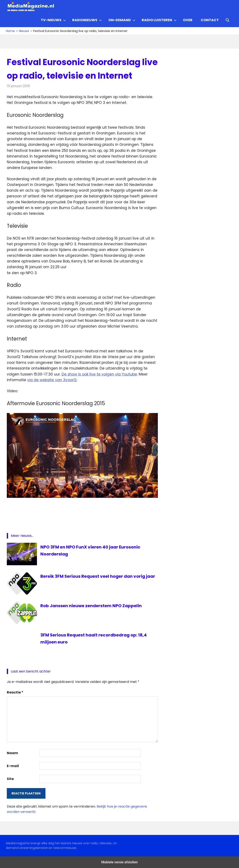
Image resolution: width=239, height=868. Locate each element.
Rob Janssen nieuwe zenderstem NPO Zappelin (91, 606)
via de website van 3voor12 (52, 380)
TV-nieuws (53, 20)
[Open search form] (228, 20)
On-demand (122, 20)
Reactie (15, 692)
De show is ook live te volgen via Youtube (99, 374)
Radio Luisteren (159, 20)
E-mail (13, 766)
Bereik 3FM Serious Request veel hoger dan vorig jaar (98, 576)
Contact (210, 20)
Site (10, 779)
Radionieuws (87, 20)
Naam (12, 753)
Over (188, 20)
